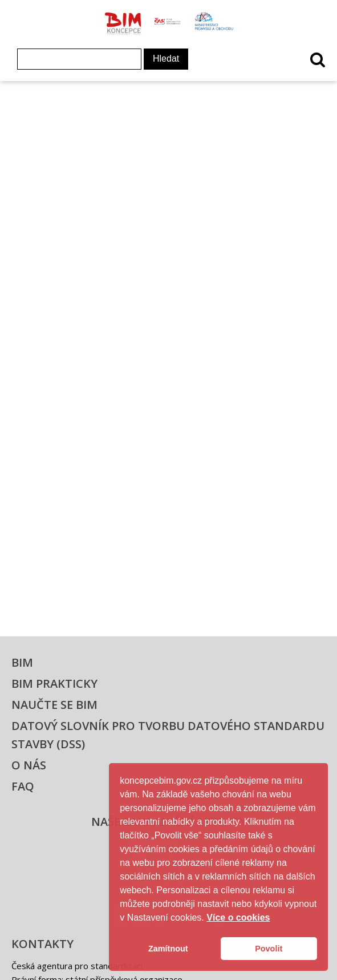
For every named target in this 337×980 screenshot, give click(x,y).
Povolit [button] (269, 949)
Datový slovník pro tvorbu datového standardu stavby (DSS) (168, 735)
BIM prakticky (54, 683)
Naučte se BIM (54, 705)
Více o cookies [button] (238, 918)
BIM (22, 662)
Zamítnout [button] (168, 949)
